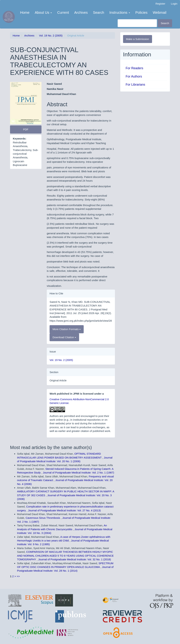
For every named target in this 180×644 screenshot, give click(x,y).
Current (63, 13)
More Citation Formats (67, 329)
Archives (81, 13)
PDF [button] (26, 129)
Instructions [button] (120, 13)
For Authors (134, 76)
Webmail (160, 13)
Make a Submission (138, 39)
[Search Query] (137, 23)
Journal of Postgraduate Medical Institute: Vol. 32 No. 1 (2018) (75, 559)
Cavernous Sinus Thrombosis (43, 518)
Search (99, 13)
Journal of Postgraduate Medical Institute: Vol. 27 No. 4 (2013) (65, 510)
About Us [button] (43, 13)
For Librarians (135, 85)
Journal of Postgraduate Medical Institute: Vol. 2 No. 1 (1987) (78, 473)
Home (25, 13)
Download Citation (64, 337)
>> (18, 576)
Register (160, 4)
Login (174, 4)
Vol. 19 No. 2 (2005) (51, 35)
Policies (141, 13)
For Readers (134, 68)
